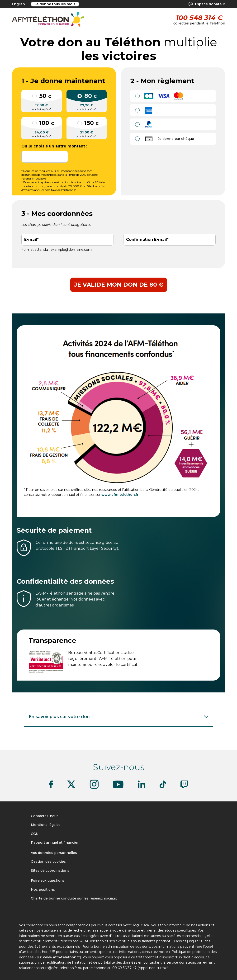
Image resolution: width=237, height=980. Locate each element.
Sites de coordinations (50, 871)
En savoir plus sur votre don (119, 717)
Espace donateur (207, 4)
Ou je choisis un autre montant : (54, 146)
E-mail (31, 240)
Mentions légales (46, 825)
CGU (35, 834)
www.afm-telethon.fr (120, 495)
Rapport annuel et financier (55, 843)
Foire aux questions (48, 881)
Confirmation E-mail (147, 240)
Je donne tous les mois (55, 4)
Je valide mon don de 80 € (119, 285)
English (18, 4)
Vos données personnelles (54, 853)
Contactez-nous (45, 816)
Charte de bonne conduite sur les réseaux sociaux (74, 898)
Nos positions (43, 890)
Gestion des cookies (48, 862)
